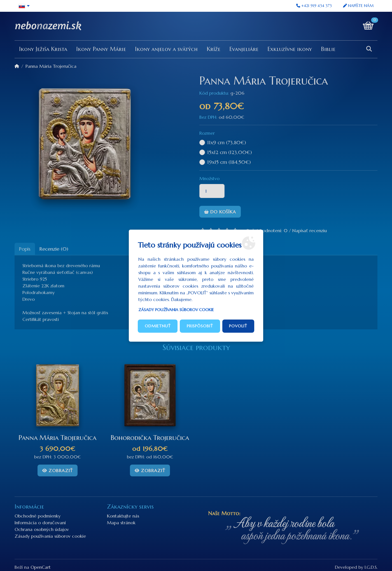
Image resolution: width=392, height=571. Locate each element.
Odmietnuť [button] (158, 326)
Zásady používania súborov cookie (176, 310)
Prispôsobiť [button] (200, 326)
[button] (24, 6)
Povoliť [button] (238, 326)
